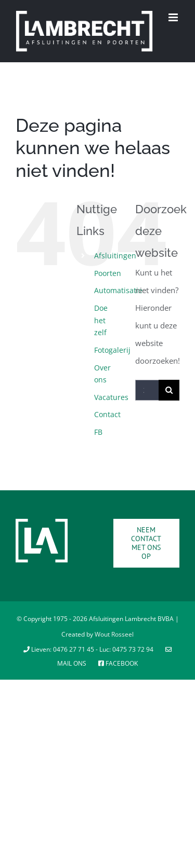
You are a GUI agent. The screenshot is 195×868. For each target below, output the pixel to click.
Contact (107, 414)
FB (98, 432)
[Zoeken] (169, 390)
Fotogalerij (112, 350)
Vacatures (111, 397)
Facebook (118, 663)
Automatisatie (118, 290)
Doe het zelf (101, 320)
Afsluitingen (115, 256)
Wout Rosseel (114, 634)
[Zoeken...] (147, 390)
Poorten (108, 273)
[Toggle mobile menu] (174, 17)
